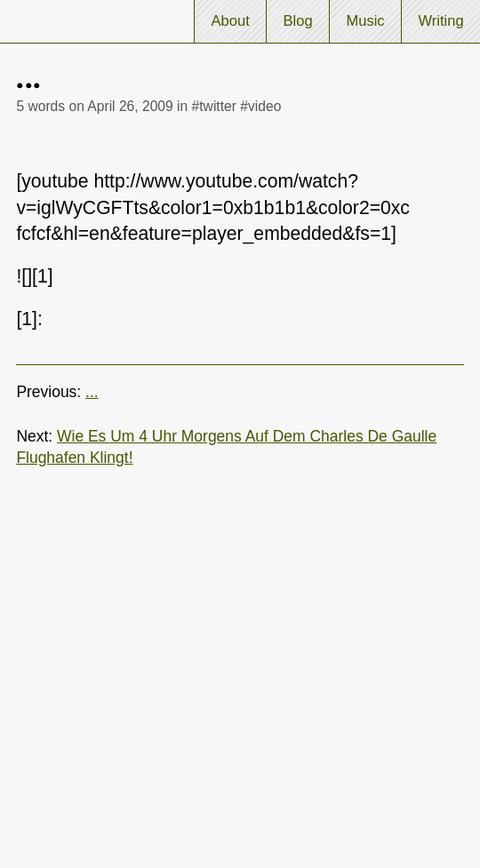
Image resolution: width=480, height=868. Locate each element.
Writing (440, 21)
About (230, 21)
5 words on (94, 106)
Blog (298, 21)
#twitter (214, 106)
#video (260, 106)
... (92, 392)
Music (365, 21)
